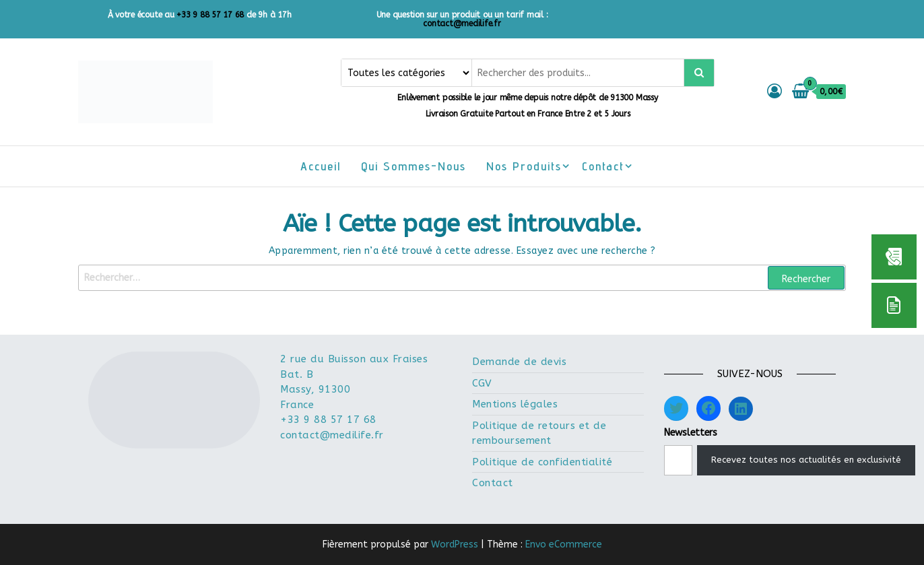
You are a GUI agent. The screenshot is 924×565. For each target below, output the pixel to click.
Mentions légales (515, 404)
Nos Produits (524, 166)
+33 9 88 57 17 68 (210, 15)
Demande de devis (519, 362)
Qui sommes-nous (414, 166)
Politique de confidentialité (542, 462)
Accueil (321, 166)
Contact (603, 166)
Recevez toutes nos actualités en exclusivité (806, 460)
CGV (482, 383)
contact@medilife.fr (462, 24)
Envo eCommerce (564, 544)
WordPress (455, 544)
